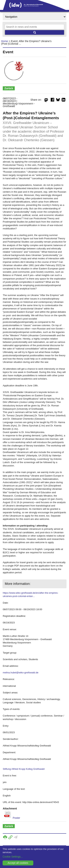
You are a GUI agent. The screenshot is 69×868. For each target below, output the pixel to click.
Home (5, 41)
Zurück (9, 88)
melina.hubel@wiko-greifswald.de (21, 673)
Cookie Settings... (13, 857)
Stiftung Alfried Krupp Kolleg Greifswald (24, 769)
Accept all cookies (18, 863)
